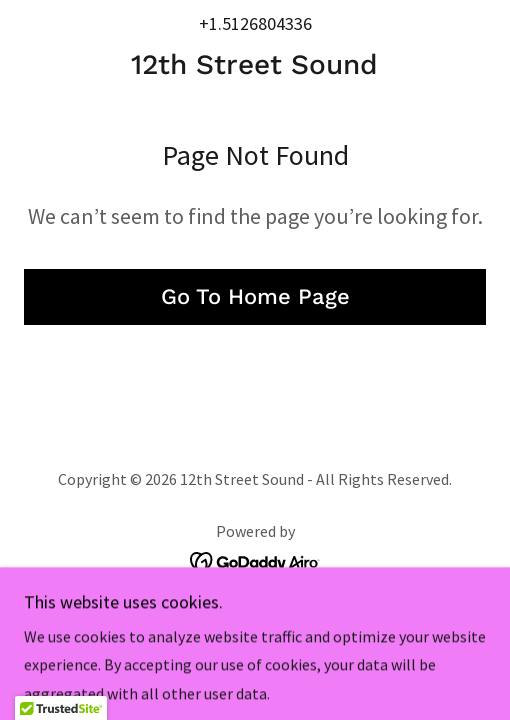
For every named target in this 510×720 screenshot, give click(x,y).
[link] (254, 65)
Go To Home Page (255, 296)
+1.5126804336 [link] (255, 23)
